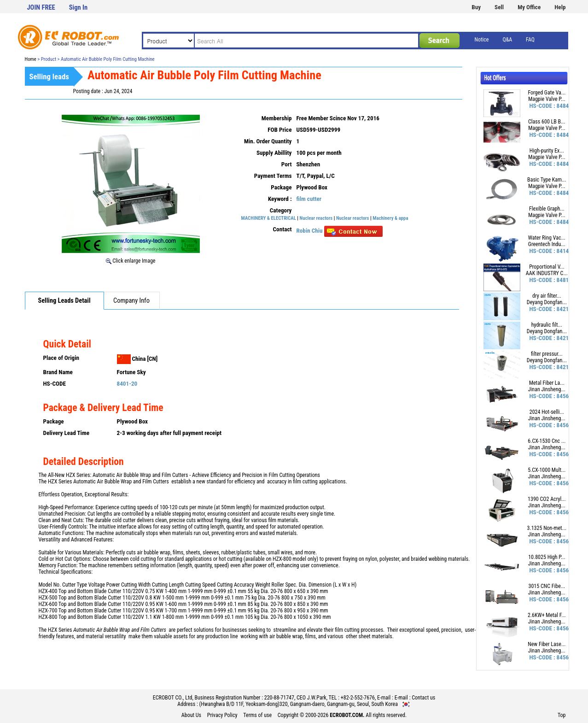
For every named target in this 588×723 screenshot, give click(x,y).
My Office (529, 7)
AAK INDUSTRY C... (547, 273)
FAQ (530, 40)
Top (562, 715)
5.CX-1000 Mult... (547, 470)
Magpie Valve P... (547, 99)
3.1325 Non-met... (547, 528)
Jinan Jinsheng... (547, 389)
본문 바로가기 (0, 0)
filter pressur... (547, 354)
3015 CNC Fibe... (547, 586)
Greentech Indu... (547, 244)
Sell (499, 7)
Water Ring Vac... (547, 238)
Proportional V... (547, 267)
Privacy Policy (222, 715)
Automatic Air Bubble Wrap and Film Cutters (121, 482)
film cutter (309, 199)
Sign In (78, 8)
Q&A (507, 40)
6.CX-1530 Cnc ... (547, 441)
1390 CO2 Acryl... (547, 499)
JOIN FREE (41, 8)
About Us (191, 715)
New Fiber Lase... (547, 644)
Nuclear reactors (316, 218)
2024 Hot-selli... (547, 412)
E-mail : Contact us (415, 698)
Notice (482, 40)
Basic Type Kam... (547, 180)
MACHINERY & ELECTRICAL (269, 218)
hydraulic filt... (547, 325)
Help (560, 7)
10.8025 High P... (547, 557)
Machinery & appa (390, 218)
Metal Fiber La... (547, 383)
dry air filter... (547, 296)
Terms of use (257, 715)
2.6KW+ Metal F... (547, 615)
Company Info (131, 301)
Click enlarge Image (131, 261)
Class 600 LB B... (547, 122)
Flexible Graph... (547, 209)
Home (31, 59)
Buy (476, 7)
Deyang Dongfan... (547, 302)
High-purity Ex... (547, 151)
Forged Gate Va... (547, 93)
